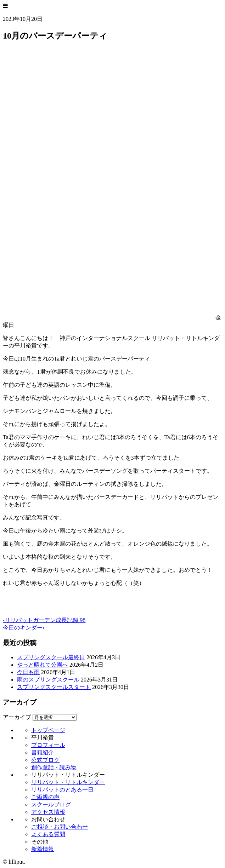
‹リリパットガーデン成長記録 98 (44, 620)
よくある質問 (48, 834)
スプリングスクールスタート (54, 687)
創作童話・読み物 (54, 767)
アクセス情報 (48, 812)
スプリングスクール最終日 (51, 657)
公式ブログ (45, 760)
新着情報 (43, 849)
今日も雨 (28, 672)
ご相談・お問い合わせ (60, 827)
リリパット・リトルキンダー (68, 782)
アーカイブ (17, 717)
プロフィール (48, 745)
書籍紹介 (43, 752)
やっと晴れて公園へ (43, 665)
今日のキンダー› (24, 628)
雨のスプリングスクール (48, 680)
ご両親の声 (45, 797)
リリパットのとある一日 (62, 790)
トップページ (48, 730)
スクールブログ (51, 804)
